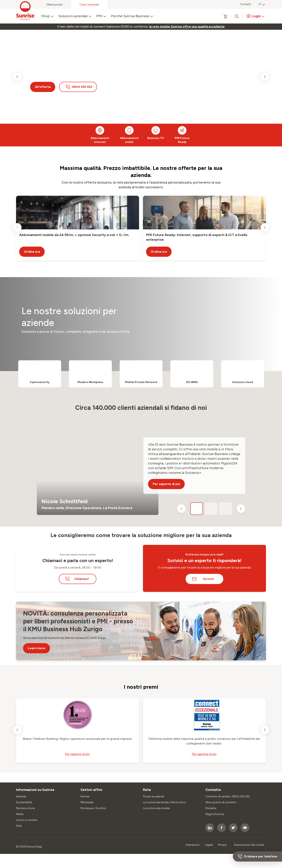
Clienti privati (54, 5)
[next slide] (265, 77)
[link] (187, 27)
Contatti (246, 4)
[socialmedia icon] (210, 828)
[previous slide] (17, 77)
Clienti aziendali (89, 5)
